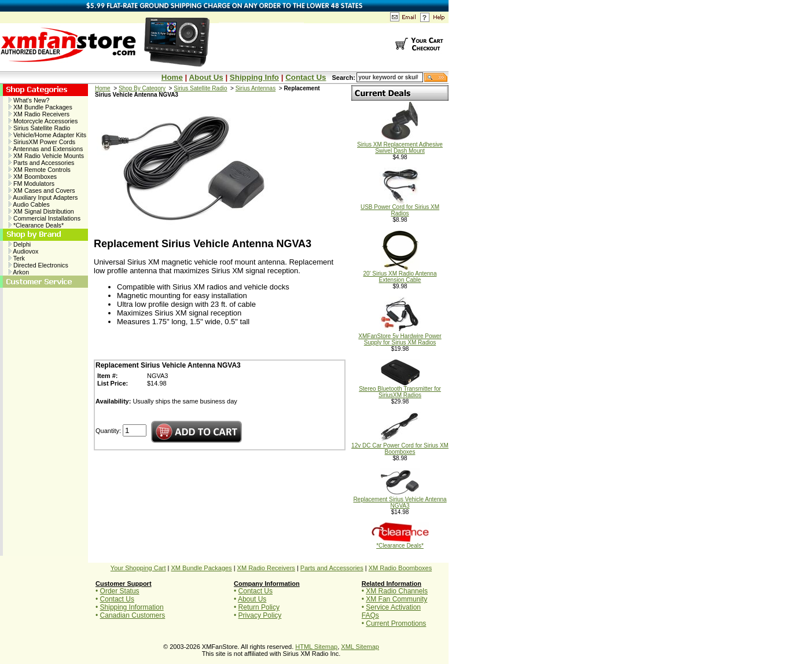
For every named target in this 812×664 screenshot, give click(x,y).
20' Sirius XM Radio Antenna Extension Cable (400, 274)
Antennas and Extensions (46, 149)
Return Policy (259, 607)
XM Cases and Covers (42, 190)
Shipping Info (254, 77)
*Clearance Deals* (36, 225)
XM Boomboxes (33, 177)
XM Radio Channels (397, 591)
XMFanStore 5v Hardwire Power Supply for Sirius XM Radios (400, 337)
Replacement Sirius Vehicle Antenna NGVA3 (400, 500)
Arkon (19, 272)
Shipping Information (132, 607)
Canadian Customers (133, 615)
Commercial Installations (45, 218)
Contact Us (306, 77)
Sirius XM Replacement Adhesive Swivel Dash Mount (400, 145)
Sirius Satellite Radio (39, 128)
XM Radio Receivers (39, 114)
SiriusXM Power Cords (42, 142)
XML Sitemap (360, 647)
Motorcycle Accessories (43, 121)
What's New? (29, 100)
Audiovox (23, 251)
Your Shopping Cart (138, 568)
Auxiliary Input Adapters (43, 197)
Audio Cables (29, 204)
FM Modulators (32, 184)
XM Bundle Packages (41, 107)
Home (172, 77)
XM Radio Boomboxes (400, 568)
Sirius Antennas (256, 88)
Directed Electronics (38, 265)
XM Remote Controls (40, 170)
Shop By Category (142, 88)
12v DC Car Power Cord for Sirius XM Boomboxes (400, 446)
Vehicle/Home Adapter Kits (47, 135)
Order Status (120, 591)
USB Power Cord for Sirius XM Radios (400, 208)
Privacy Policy (260, 615)
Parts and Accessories (41, 163)
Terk (17, 258)
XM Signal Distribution (41, 211)
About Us (206, 77)
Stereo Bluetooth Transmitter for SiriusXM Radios (400, 389)
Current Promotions (396, 623)
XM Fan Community (396, 599)
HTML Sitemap (316, 647)
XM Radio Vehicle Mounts (46, 156)
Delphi (20, 244)
